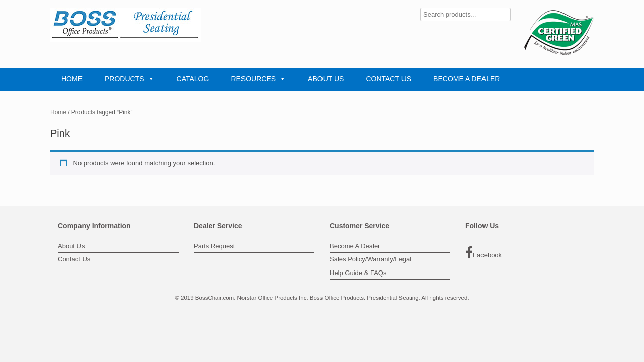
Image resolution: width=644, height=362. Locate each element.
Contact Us (74, 259)
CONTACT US (388, 79)
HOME (72, 79)
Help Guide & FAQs (358, 273)
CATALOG (193, 79)
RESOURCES (258, 79)
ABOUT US (326, 79)
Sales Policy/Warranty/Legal (370, 259)
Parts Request (214, 246)
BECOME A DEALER (466, 79)
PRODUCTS (130, 79)
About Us (71, 246)
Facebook (484, 253)
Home (58, 112)
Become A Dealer (355, 246)
